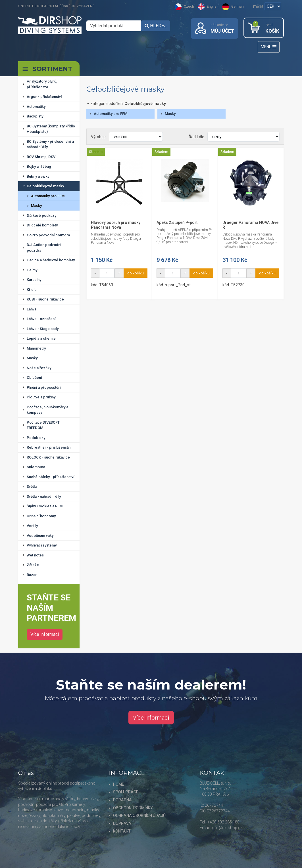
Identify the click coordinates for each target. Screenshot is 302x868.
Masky (36, 206)
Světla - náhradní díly (44, 496)
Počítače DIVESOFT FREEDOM (43, 425)
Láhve (32, 309)
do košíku (136, 273)
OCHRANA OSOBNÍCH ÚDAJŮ (139, 816)
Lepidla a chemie (41, 339)
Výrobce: (99, 137)
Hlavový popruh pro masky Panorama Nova (116, 225)
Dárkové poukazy (41, 216)
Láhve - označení (41, 319)
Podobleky (36, 438)
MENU (269, 47)
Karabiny (34, 280)
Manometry (36, 348)
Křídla (32, 290)
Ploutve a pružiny (41, 397)
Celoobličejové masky (45, 186)
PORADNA (122, 800)
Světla (32, 487)
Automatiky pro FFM (48, 196)
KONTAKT (122, 831)
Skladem (96, 152)
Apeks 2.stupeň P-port (177, 222)
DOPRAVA (122, 823)
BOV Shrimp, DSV (41, 157)
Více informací (45, 635)
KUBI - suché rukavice (45, 300)
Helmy (32, 270)
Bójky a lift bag (39, 167)
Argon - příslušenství (44, 97)
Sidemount (36, 467)
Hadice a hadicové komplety (51, 260)
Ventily (32, 526)
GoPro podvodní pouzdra (48, 235)
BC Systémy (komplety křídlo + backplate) (51, 129)
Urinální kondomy (41, 516)
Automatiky (36, 107)
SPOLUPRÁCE (126, 792)
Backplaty (35, 116)
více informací (151, 718)
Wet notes (35, 555)
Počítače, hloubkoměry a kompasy (47, 410)
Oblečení (34, 378)
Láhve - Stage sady (43, 329)
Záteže (33, 565)
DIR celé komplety (42, 225)
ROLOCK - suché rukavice (48, 457)
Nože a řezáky (39, 368)
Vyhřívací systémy (42, 546)
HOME (119, 784)
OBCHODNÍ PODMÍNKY (133, 808)
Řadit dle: (197, 137)
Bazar (32, 575)
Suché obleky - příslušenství (50, 477)
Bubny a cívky (38, 176)
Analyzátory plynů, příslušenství (42, 84)
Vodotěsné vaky (40, 536)
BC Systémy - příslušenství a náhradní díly (50, 144)
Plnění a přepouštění (44, 387)
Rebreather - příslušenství (49, 448)
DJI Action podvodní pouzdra (44, 248)
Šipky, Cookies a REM (45, 506)
